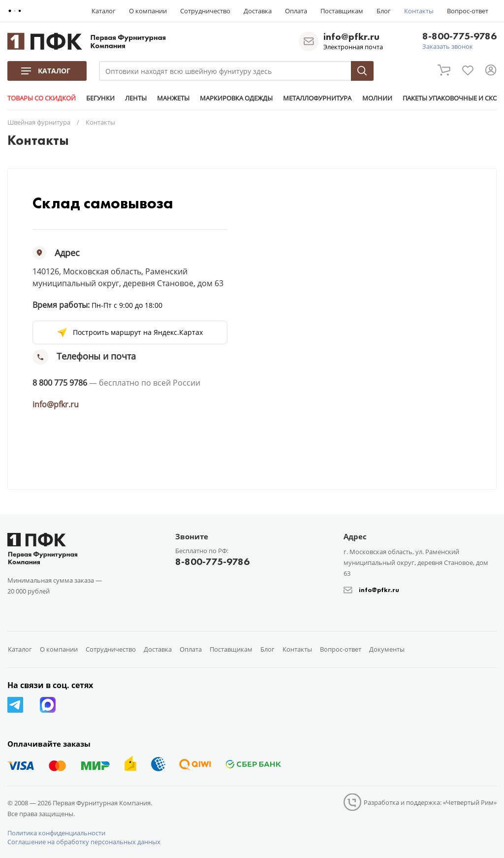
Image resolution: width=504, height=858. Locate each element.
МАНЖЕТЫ (173, 98)
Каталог (104, 11)
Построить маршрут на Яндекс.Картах (138, 332)
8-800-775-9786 (459, 37)
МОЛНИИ (377, 98)
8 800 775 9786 (60, 383)
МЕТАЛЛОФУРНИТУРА (317, 98)
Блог (384, 11)
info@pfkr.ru (351, 36)
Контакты (419, 11)
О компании (148, 11)
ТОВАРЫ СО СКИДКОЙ (42, 98)
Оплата (296, 11)
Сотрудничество (205, 11)
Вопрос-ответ (468, 11)
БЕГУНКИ (100, 98)
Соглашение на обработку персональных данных (84, 842)
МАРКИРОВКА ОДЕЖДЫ (236, 98)
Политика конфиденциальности (56, 833)
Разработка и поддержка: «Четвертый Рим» (430, 802)
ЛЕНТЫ (136, 98)
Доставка (258, 11)
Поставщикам (342, 11)
